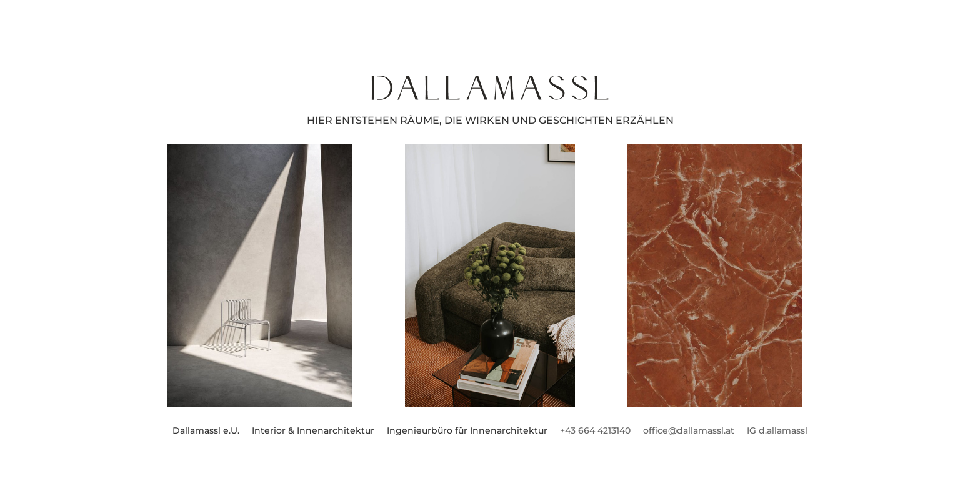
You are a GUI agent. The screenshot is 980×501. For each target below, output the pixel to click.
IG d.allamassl (777, 430)
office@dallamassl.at (689, 430)
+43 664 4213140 (595, 430)
